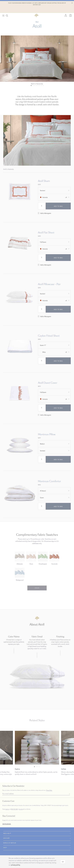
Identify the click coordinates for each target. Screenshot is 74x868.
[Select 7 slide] (43, 86)
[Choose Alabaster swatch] (20, 559)
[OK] (63, 862)
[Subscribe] (69, 794)
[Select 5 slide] (40, 86)
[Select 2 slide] (35, 86)
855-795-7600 (14, 809)
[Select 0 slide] (31, 86)
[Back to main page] (36, 9)
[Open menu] (3, 9)
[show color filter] (54, 197)
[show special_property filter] (54, 444)
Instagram (7, 824)
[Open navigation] (37, 834)
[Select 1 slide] (33, 86)
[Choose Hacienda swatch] (54, 559)
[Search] (7, 9)
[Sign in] (66, 9)
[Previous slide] (6, 748)
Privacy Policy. (49, 790)
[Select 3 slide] (36, 86)
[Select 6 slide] (42, 86)
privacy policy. (16, 865)
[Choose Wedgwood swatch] (20, 575)
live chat (21, 809)
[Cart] (70, 9)
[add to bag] (58, 206)
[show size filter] (54, 190)
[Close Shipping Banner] (72, 3)
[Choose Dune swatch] (31, 559)
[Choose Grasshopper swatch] (43, 559)
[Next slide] (68, 748)
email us (7, 809)
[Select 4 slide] (38, 86)
